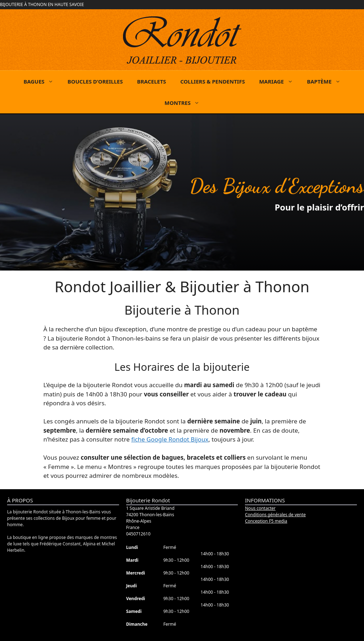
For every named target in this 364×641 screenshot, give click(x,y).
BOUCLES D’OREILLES (95, 81)
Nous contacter (260, 508)
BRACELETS (151, 81)
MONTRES (186, 103)
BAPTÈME (327, 81)
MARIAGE (280, 81)
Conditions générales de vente (275, 515)
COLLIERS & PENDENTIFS (213, 81)
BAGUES (42, 81)
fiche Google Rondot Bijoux (170, 439)
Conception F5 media (266, 521)
